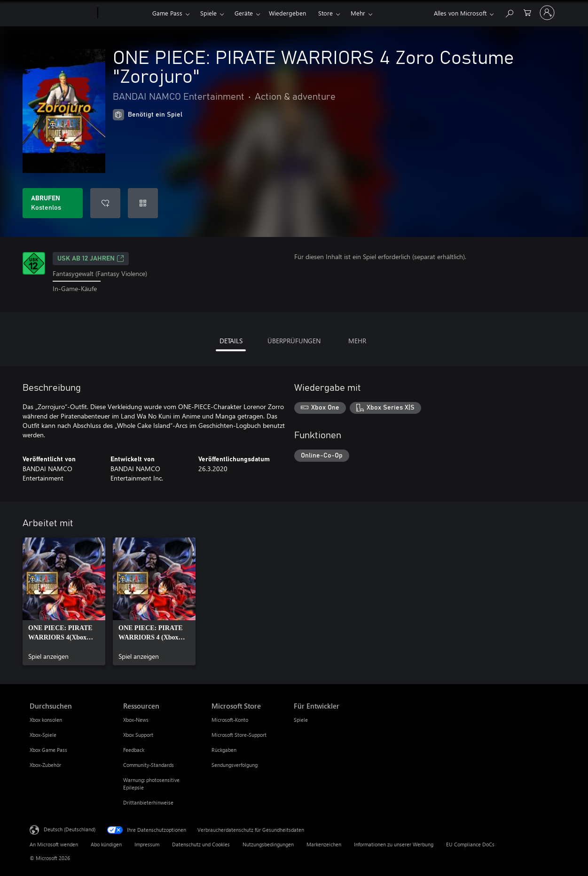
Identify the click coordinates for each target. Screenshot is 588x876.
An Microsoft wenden (54, 844)
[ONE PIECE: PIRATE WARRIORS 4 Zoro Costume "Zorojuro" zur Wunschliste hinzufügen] (105, 203)
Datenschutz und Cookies (201, 844)
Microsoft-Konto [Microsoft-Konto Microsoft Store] (230, 720)
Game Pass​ (167, 13)
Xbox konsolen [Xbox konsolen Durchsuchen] (46, 720)
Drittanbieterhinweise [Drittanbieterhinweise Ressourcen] (148, 802)
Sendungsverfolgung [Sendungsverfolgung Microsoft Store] (235, 765)
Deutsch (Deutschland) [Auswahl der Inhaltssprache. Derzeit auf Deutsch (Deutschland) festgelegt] (70, 829)
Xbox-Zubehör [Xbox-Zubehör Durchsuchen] (45, 765)
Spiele (208, 13)
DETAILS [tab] (231, 341)
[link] (64, 601)
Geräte (244, 13)
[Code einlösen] (143, 203)
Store (325, 13)
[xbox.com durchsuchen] (509, 12)
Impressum (147, 844)
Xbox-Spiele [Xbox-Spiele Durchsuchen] (43, 735)
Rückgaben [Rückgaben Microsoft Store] (224, 750)
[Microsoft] (62, 13)
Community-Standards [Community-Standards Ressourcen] (149, 765)
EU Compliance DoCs (470, 844)
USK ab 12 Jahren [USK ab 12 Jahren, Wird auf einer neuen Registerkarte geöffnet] (91, 259)
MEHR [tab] (357, 341)
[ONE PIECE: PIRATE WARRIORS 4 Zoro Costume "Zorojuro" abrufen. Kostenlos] (53, 203)
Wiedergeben (287, 13)
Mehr (358, 13)
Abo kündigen (106, 844)
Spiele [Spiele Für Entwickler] (301, 720)
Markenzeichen (324, 844)
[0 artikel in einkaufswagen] (527, 12)
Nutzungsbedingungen (268, 844)
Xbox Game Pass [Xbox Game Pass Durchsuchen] (48, 750)
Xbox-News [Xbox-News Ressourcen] (136, 720)
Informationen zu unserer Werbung (394, 844)
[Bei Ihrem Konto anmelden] (547, 13)
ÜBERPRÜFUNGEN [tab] (294, 341)
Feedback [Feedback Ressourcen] (134, 750)
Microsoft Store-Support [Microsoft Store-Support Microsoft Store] (239, 735)
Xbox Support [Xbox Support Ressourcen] (138, 735)
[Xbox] (124, 13)
